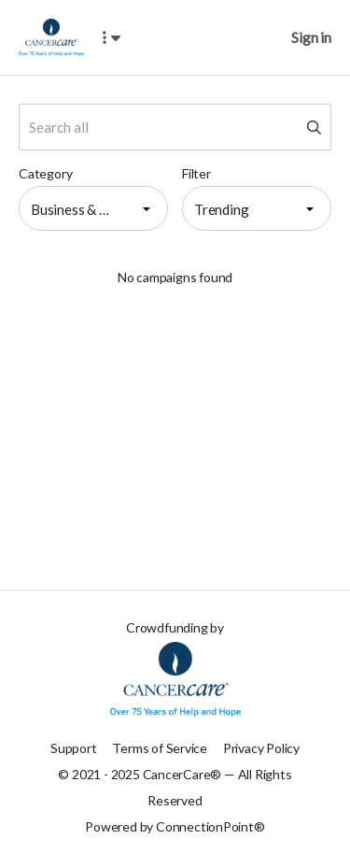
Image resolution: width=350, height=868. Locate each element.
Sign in (311, 37)
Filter (196, 173)
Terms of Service (160, 748)
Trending (221, 209)
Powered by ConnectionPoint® (175, 826)
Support (74, 748)
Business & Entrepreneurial (79, 209)
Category (45, 173)
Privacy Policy (261, 748)
